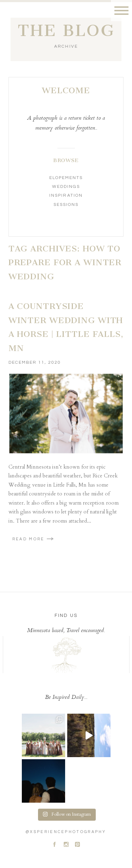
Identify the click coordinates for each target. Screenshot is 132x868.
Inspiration (66, 195)
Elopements (66, 178)
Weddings (66, 187)
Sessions (66, 205)
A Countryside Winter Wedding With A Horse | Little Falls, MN (66, 327)
